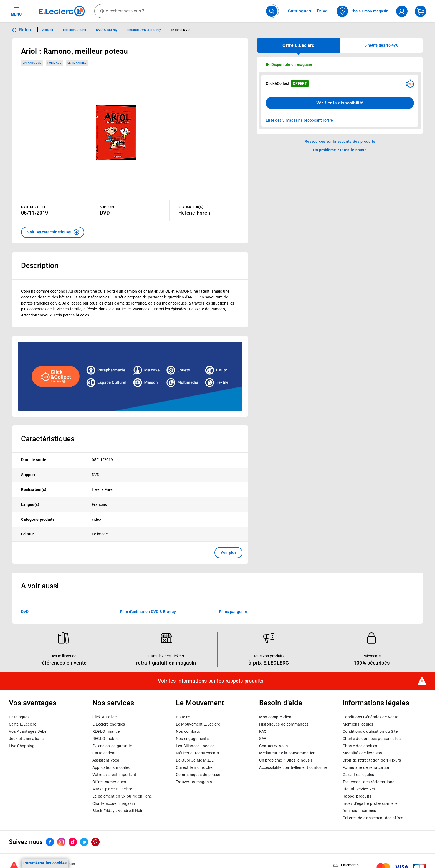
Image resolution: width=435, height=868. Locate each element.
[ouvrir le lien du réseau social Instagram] (61, 842)
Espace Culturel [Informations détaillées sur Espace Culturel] (74, 30)
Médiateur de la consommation (287, 753)
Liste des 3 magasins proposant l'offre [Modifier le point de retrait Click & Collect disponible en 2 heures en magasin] (299, 120)
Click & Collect (105, 717)
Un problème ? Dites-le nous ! (285, 760)
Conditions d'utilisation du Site (370, 731)
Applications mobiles (111, 767)
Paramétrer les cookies (45, 863)
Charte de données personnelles (372, 738)
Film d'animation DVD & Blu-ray (148, 612)
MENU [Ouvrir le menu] (16, 11)
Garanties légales (358, 774)
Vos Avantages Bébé (28, 731)
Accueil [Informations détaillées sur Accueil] (48, 30)
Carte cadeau (105, 753)
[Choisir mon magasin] (363, 11)
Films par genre (233, 612)
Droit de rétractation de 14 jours (372, 760)
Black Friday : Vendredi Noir (117, 810)
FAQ (263, 731)
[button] (53, 232)
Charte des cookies (360, 746)
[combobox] (187, 11)
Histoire (183, 717)
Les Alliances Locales (195, 746)
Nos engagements (192, 738)
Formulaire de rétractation (366, 767)
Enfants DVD (32, 63)
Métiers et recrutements (198, 753)
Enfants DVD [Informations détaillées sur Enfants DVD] (180, 30)
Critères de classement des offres (373, 818)
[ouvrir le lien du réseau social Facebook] (50, 842)
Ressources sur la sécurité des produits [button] (340, 141)
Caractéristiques (48, 439)
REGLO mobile (105, 738)
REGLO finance (106, 731)
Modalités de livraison (362, 753)
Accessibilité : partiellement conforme (293, 767)
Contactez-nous (273, 746)
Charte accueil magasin (114, 803)
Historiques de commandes (284, 724)
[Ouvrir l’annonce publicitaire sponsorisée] (130, 376)
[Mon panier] (420, 11)
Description (40, 265)
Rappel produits (357, 796)
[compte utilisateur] (402, 11)
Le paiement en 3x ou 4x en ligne (122, 796)
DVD (25, 612)
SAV (263, 738)
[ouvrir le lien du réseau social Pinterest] (95, 842)
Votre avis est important (114, 774)
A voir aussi (40, 586)
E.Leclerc (112, 789)
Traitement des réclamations (368, 782)
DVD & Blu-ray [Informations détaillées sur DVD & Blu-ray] (107, 30)
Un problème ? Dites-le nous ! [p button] (340, 150)
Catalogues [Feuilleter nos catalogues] (300, 11)
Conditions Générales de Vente (370, 717)
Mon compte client (276, 717)
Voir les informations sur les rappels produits (211, 681)
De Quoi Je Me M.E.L (195, 760)
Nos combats (188, 731)
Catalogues (19, 717)
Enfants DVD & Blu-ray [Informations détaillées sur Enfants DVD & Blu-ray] (144, 30)
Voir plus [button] (228, 552)
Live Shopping (22, 746)
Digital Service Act (359, 789)
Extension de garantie (112, 746)
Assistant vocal (106, 760)
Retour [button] (26, 30)
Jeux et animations (26, 738)
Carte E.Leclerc (22, 724)
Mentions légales (358, 724)
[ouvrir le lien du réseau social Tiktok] (73, 842)
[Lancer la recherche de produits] (272, 11)
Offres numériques (109, 782)
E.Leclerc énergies (109, 724)
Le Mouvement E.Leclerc (198, 724)
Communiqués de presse (198, 774)
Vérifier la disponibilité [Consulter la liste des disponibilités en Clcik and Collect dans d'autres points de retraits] (340, 103)
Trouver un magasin (194, 782)
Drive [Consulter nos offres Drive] (323, 11)
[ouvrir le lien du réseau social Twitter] (84, 842)
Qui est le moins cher (195, 767)
